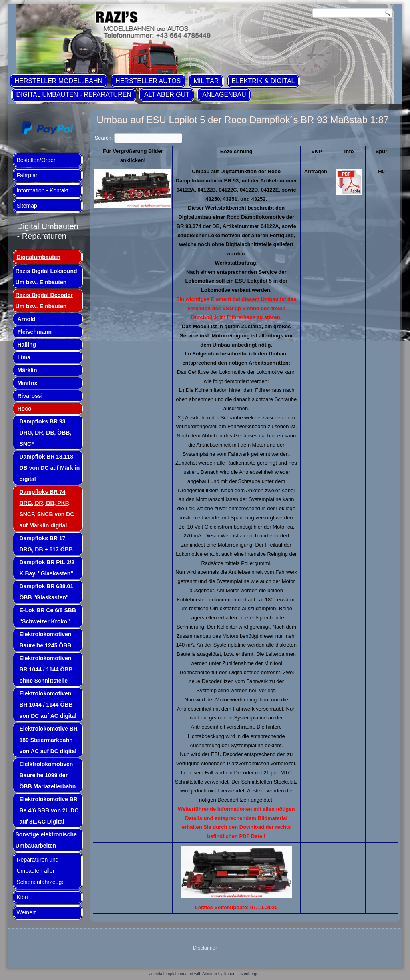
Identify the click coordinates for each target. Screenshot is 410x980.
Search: (138, 138)
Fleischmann (34, 332)
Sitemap (27, 206)
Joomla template (164, 974)
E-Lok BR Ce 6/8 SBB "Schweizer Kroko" (48, 616)
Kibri (22, 897)
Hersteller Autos (148, 81)
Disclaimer (205, 948)
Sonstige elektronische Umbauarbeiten (46, 840)
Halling (27, 345)
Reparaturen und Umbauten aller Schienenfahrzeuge (41, 871)
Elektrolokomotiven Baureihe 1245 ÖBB (45, 640)
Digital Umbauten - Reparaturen (73, 95)
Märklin (27, 370)
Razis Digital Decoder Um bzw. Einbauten (44, 301)
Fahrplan (27, 175)
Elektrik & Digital (263, 81)
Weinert (26, 912)
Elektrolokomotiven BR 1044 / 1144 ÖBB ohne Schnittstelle (46, 669)
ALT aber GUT (167, 95)
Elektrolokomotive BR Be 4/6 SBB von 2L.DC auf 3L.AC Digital (49, 810)
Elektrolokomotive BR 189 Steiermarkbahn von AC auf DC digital (48, 740)
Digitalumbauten (38, 257)
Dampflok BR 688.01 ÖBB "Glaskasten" (46, 592)
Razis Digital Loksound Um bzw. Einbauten (46, 277)
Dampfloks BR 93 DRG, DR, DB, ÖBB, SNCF (45, 433)
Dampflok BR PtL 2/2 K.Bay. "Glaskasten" (47, 568)
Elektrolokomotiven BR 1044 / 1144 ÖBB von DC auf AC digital (48, 705)
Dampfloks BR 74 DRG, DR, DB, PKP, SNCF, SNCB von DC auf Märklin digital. (47, 509)
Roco (24, 409)
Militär (206, 81)
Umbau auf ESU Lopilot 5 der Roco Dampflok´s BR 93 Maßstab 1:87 (243, 120)
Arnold (26, 319)
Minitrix (27, 383)
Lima (24, 357)
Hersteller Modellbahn (58, 81)
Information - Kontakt (42, 190)
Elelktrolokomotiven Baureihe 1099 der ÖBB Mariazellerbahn (47, 775)
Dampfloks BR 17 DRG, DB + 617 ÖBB (46, 544)
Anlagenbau (224, 95)
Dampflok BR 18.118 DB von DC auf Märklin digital (49, 468)
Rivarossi (30, 396)
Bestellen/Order (36, 160)
